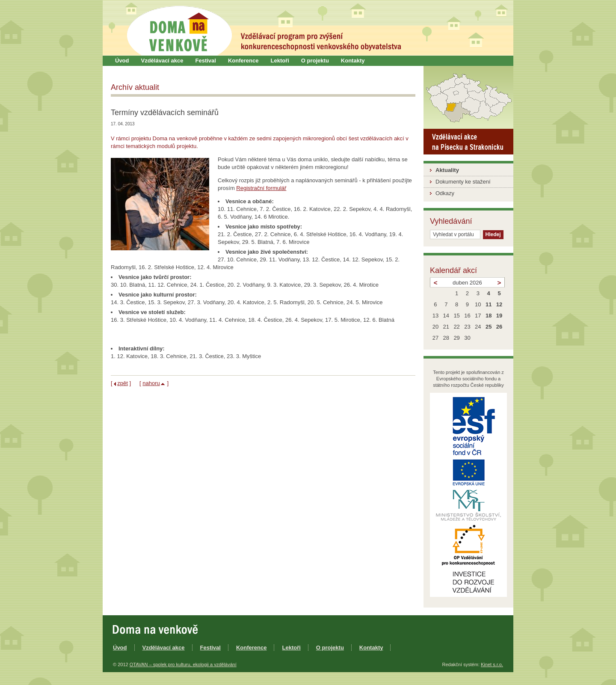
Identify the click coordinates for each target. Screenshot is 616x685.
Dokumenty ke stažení (463, 182)
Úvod (122, 61)
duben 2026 (467, 283)
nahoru (151, 383)
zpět (123, 383)
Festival (206, 61)
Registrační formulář (261, 188)
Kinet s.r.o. (492, 664)
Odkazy (445, 193)
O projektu (315, 61)
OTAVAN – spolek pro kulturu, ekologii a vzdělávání (183, 664)
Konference (243, 61)
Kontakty (353, 61)
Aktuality (447, 170)
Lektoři (280, 61)
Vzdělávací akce (162, 61)
